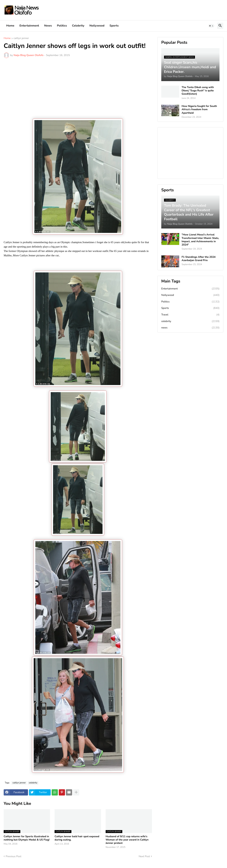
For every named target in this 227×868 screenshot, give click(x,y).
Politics (62, 26)
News (48, 26)
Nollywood (97, 26)
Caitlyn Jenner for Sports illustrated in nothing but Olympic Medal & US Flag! (27, 838)
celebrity (33, 783)
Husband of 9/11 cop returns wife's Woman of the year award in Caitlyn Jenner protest (127, 840)
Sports (114, 26)
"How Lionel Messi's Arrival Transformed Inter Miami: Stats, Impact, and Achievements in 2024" (200, 240)
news (190, 328)
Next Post (144, 856)
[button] (211, 26)
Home (10, 26)
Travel (190, 315)
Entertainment (29, 26)
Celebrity (78, 26)
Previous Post (13, 856)
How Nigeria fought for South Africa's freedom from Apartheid (199, 109)
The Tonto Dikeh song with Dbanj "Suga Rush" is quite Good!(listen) (198, 91)
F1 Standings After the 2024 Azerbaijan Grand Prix (199, 259)
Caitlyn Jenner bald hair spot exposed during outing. (77, 838)
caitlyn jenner (21, 38)
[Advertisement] (78, 88)
